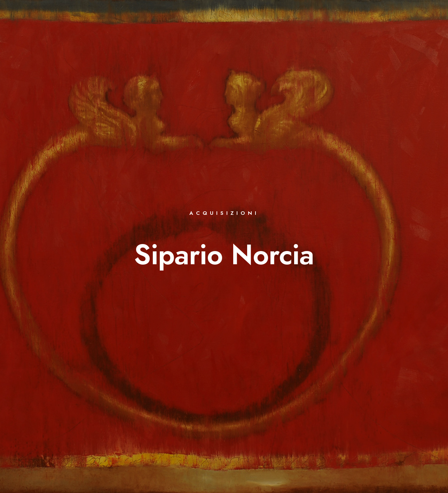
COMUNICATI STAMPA (363, 29)
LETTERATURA (281, 29)
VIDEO (317, 29)
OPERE (169, 29)
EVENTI (243, 29)
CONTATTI (412, 29)
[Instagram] (409, 14)
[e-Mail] (421, 14)
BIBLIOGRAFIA (205, 29)
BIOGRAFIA (136, 29)
